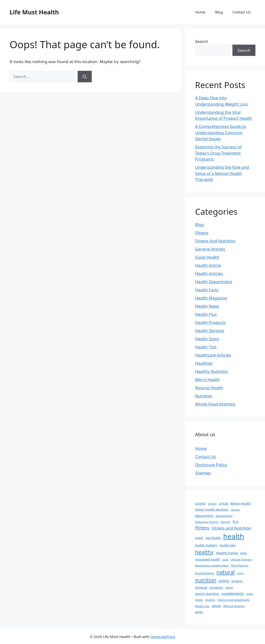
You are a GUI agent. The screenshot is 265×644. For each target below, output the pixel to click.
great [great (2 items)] (199, 538)
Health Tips (206, 347)
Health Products (210, 322)
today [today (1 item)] (250, 594)
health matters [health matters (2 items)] (206, 545)
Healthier (204, 363)
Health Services (210, 331)
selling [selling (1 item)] (229, 588)
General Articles (210, 249)
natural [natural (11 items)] (225, 572)
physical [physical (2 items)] (201, 587)
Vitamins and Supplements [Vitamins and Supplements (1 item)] (234, 600)
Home (200, 12)
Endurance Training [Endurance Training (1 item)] (207, 522)
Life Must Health (34, 12)
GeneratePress (163, 637)
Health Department (213, 282)
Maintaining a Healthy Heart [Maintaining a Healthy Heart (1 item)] (212, 566)
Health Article (208, 265)
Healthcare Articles (213, 355)
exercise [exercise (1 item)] (225, 522)
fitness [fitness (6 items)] (202, 528)
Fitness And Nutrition (215, 241)
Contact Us (242, 12)
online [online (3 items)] (224, 581)
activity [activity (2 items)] (200, 503)
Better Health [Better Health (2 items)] (241, 503)
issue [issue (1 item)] (225, 560)
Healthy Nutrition (212, 371)
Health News (207, 306)
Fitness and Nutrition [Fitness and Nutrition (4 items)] (231, 528)
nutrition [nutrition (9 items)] (206, 580)
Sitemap (203, 473)
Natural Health (209, 388)
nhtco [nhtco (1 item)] (240, 573)
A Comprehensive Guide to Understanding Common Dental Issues (221, 132)
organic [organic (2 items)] (237, 581)
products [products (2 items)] (216, 587)
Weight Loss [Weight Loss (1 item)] (202, 606)
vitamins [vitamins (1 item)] (210, 600)
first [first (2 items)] (236, 522)
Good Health (207, 257)
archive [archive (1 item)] (212, 504)
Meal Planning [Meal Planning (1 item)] (240, 566)
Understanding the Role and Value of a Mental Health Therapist (222, 173)
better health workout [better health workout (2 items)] (212, 509)
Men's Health (207, 379)
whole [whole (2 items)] (216, 606)
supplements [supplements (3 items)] (233, 593)
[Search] (85, 77)
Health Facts (207, 290)
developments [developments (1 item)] (224, 516)
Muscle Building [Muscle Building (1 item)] (205, 573)
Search (202, 41)
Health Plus (206, 314)
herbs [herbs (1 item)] (244, 553)
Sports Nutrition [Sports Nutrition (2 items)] (207, 594)
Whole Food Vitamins (215, 404)
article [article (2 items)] (223, 503)
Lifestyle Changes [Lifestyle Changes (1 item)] (241, 560)
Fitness (202, 233)
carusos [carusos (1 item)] (235, 510)
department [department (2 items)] (204, 516)
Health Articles (209, 273)
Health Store (207, 339)
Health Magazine (211, 298)
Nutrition (204, 396)
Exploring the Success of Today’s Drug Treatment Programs (218, 153)
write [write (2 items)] (199, 612)
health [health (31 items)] (234, 536)
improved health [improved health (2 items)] (207, 559)
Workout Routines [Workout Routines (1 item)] (234, 606)
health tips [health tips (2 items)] (228, 545)
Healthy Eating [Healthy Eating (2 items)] (227, 553)
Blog (219, 12)
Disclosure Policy (211, 465)
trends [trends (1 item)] (199, 600)
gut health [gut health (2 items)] (213, 538)
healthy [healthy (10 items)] (204, 552)
